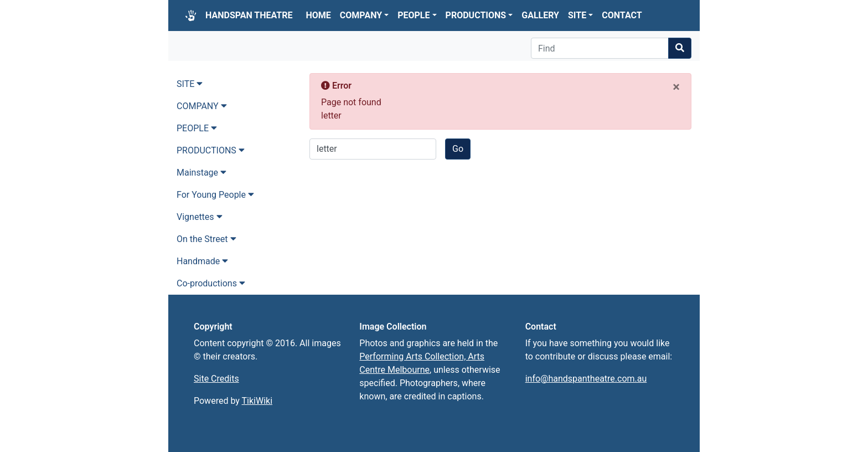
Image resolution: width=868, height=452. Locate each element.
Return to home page (365, 204)
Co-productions (211, 283)
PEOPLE (417, 15)
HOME (319, 15)
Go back (339, 169)
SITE (580, 15)
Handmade (202, 261)
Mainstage (201, 173)
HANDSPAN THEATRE (249, 15)
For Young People (215, 195)
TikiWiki (257, 401)
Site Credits (216, 379)
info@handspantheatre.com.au (586, 379)
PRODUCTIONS (479, 15)
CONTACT (622, 15)
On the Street (206, 239)
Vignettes (200, 217)
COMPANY (364, 15)
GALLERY (540, 15)
